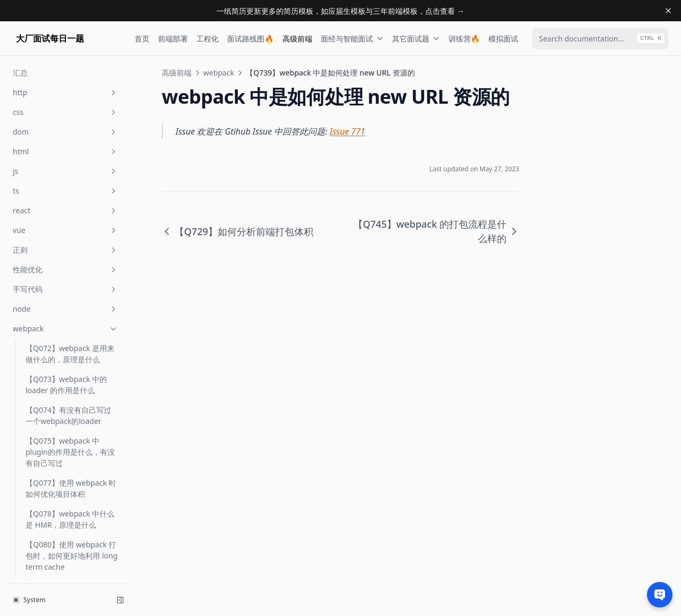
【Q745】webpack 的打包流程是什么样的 (70, 484)
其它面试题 (416, 39)
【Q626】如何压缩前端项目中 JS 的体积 (68, 151)
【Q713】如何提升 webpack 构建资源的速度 (68, 392)
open (65, 568)
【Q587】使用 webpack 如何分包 (71, 120)
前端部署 (173, 39)
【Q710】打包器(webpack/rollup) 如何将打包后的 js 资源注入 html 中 (71, 260)
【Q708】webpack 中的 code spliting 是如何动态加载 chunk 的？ (71, 218)
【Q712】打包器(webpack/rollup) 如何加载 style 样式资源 (71, 355)
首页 (142, 39)
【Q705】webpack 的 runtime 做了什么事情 (63, 181)
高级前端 (297, 39)
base (65, 549)
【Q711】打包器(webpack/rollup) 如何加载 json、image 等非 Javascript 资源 (71, 307)
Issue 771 (348, 131)
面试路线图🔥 (250, 39)
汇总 (33, 509)
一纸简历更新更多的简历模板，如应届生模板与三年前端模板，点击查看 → (340, 11)
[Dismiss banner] (668, 11)
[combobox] (600, 39)
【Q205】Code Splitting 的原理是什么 (72, 89)
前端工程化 (65, 529)
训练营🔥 (464, 39)
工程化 (207, 39)
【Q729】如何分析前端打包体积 (68, 422)
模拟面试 (503, 39)
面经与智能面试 (352, 39)
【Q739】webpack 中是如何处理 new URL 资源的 (70, 453)
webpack (219, 73)
